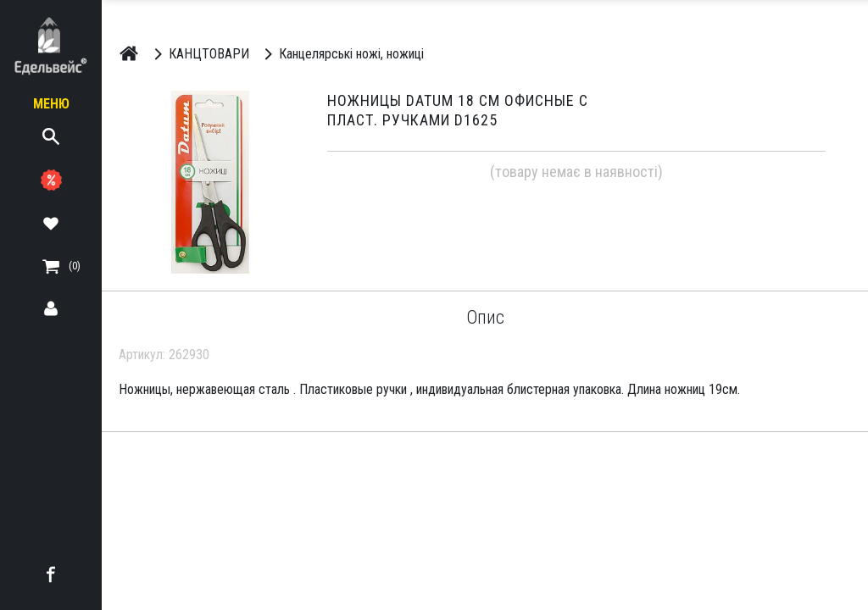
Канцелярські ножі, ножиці (341, 53)
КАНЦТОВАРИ (199, 53)
